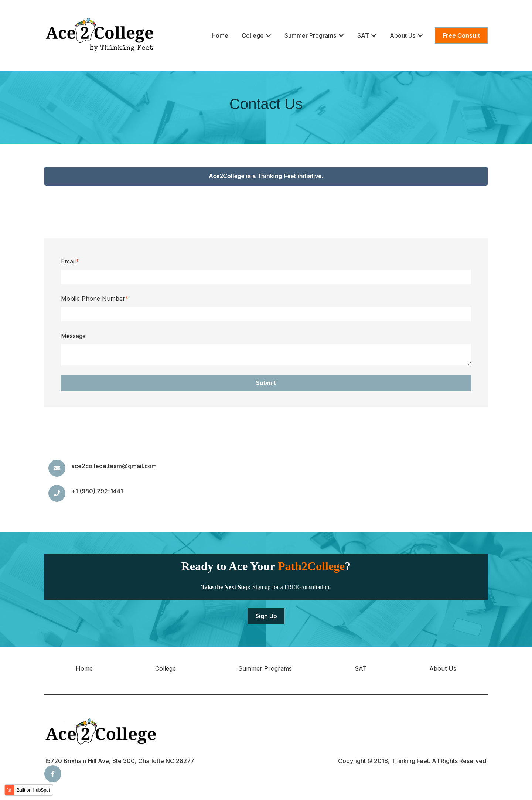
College (253, 35)
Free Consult (461, 35)
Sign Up (266, 616)
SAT (363, 35)
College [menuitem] (166, 668)
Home (220, 35)
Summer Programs (310, 35)
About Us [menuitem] (443, 668)
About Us (403, 35)
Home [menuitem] (84, 668)
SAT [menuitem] (361, 668)
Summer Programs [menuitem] (265, 668)
